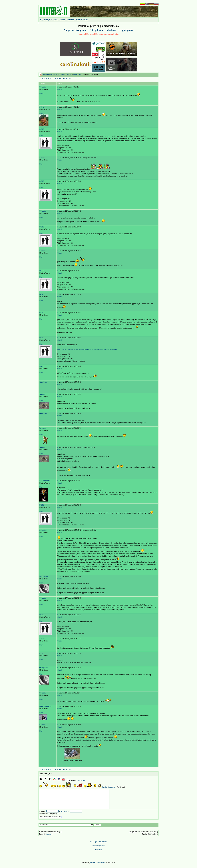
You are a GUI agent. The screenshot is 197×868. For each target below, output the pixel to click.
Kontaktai (98, 850)
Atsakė (62, 20)
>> (70, 79)
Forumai (55, 20)
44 (64, 79)
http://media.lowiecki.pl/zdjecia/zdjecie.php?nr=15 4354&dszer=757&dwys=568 (87, 349)
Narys (41, 93)
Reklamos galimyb (98, 846)
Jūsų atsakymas (46, 774)
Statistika (70, 20)
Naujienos (69, 30)
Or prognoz (126, 30)
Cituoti (60, 89)
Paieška (79, 20)
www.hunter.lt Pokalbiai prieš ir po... (57, 74)
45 (67, 79)
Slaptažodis (65, 811)
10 (60, 79)
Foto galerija (96, 30)
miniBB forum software (98, 863)
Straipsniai (81, 30)
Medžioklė (77, 74)
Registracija (45, 20)
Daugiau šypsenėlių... (109, 787)
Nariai (86, 20)
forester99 (50, 834)
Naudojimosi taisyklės (98, 842)
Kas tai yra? (81, 780)
